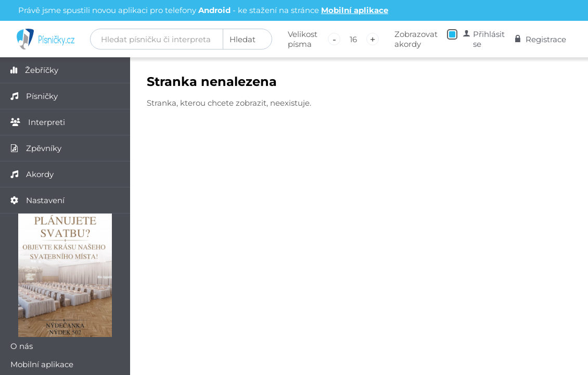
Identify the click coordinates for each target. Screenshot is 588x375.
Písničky (34, 96)
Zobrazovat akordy (416, 39)
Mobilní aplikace (355, 10)
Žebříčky (34, 70)
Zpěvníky (36, 148)
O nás (22, 346)
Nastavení (37, 200)
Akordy (32, 174)
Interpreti (38, 122)
